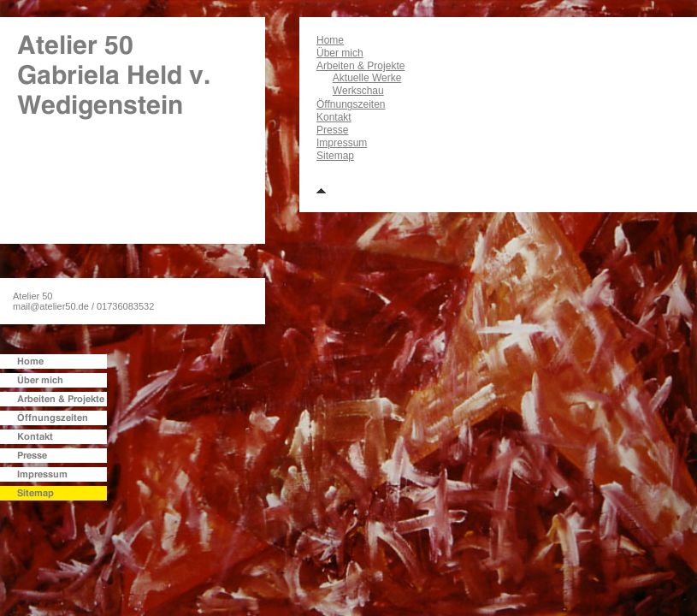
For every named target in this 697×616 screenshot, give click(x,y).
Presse (332, 130)
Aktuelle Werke (367, 78)
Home (330, 40)
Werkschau (358, 91)
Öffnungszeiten (351, 104)
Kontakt (334, 117)
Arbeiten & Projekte (360, 66)
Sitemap (335, 156)
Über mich (340, 53)
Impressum (342, 143)
